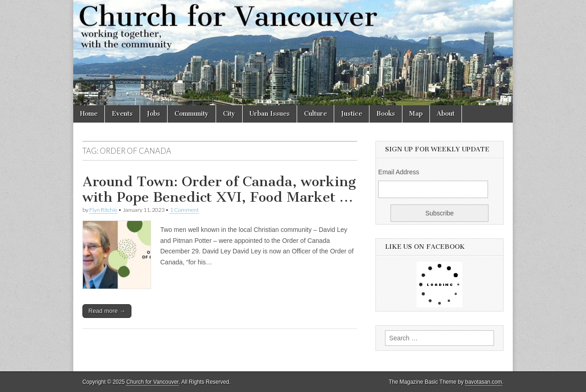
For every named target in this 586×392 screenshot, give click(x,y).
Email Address (399, 172)
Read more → (107, 311)
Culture (315, 114)
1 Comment (184, 210)
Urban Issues (270, 114)
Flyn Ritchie (103, 210)
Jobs (154, 114)
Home (89, 114)
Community (192, 114)
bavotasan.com (484, 382)
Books (386, 114)
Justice (352, 114)
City (229, 114)
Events (122, 114)
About (446, 114)
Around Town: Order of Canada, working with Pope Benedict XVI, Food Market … (219, 189)
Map (416, 114)
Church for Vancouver (152, 382)
